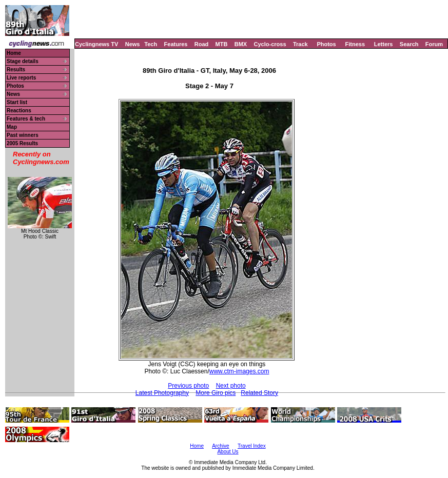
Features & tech (26, 119)
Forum (434, 44)
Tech (151, 44)
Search (409, 44)
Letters (384, 44)
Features (176, 44)
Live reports (21, 78)
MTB (222, 44)
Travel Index (252, 446)
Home (14, 53)
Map (12, 127)
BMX (241, 44)
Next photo (231, 386)
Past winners (23, 135)
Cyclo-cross (270, 44)
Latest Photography (162, 393)
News (133, 44)
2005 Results (22, 143)
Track (300, 44)
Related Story (259, 393)
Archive (220, 446)
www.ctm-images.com (239, 371)
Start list (17, 102)
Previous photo (188, 386)
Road (202, 44)
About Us (228, 452)
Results (16, 69)
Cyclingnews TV (96, 44)
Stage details (23, 61)
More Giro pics (216, 393)
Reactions (19, 111)
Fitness (355, 44)
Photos (326, 44)
